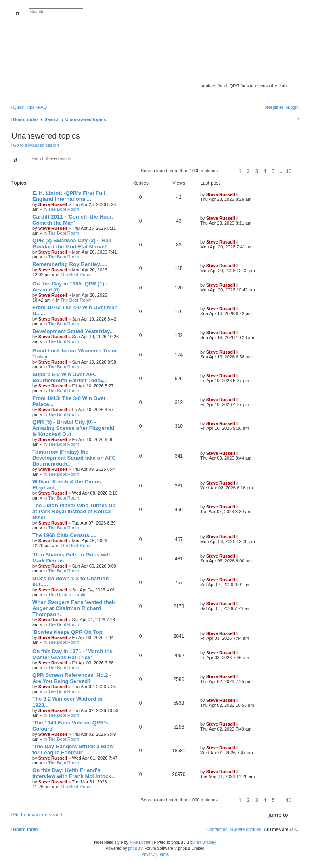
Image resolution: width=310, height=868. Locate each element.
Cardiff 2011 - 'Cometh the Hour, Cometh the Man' (73, 220)
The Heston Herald (67, 595)
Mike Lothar (140, 842)
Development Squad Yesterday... (73, 331)
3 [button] (257, 171)
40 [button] (288, 171)
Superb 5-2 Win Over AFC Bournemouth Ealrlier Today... (70, 377)
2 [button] (248, 171)
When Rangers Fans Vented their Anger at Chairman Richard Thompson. (74, 608)
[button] (227, 171)
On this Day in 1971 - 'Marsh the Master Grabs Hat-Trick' (72, 654)
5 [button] (273, 171)
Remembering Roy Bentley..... (70, 264)
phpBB (134, 848)
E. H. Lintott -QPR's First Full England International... (69, 196)
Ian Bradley (206, 842)
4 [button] (265, 171)
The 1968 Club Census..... (64, 535)
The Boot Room (64, 209)
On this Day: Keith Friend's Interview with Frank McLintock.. (73, 773)
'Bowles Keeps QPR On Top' (68, 632)
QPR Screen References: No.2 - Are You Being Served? (72, 678)
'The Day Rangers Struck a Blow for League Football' (73, 749)
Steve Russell (53, 204)
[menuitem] (42, 107)
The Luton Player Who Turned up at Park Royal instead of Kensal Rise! (74, 511)
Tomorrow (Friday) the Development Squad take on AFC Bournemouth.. (74, 458)
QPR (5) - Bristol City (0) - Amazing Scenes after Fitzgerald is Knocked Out (73, 428)
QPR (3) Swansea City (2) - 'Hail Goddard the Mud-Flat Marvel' (72, 244)
